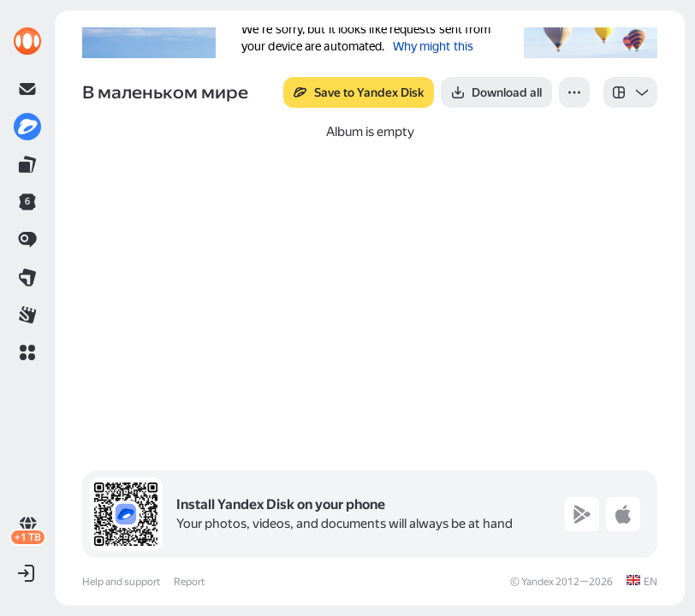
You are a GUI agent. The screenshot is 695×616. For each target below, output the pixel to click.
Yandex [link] (538, 582)
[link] (27, 41)
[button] (27, 352)
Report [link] (189, 582)
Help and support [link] (121, 582)
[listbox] (630, 92)
